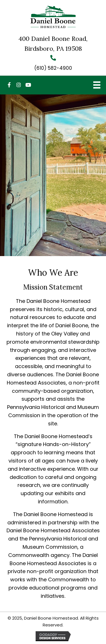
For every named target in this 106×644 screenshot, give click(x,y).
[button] (9, 85)
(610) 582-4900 (53, 68)
